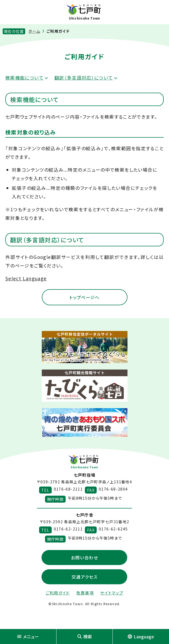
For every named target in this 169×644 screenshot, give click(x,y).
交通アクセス (84, 577)
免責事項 (85, 593)
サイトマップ (112, 593)
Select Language (26, 278)
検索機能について (25, 78)
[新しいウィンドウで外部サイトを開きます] (85, 347)
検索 (85, 637)
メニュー (28, 637)
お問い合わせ (84, 558)
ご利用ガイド (58, 593)
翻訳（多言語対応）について (84, 78)
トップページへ (84, 297)
